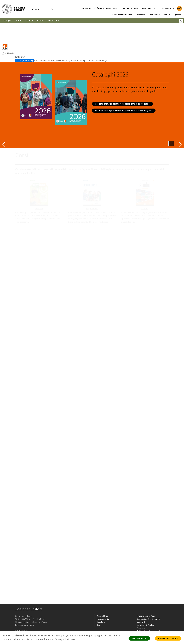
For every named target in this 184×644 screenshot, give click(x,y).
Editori (18, 15)
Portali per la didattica (122, 10)
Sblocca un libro (149, 3)
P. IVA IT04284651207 (24, 625)
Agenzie (177, 10)
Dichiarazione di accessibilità (148, 606)
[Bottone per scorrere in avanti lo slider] (180, 119)
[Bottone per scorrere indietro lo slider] (4, 119)
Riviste (40, 15)
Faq (99, 600)
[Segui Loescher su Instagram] (22, 615)
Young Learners (87, 35)
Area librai (101, 597)
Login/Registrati (168, 3)
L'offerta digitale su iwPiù (106, 3)
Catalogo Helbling (24, 35)
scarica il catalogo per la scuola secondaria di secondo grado (124, 85)
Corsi (37, 35)
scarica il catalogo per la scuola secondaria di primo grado (122, 79)
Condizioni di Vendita (145, 600)
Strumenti (86, 3)
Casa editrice (103, 591)
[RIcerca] (52, 7)
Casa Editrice (53, 15)
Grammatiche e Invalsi (51, 35)
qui (106, 636)
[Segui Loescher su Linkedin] (27, 615)
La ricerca (140, 10)
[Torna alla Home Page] (3, 28)
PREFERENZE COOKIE (168, 638)
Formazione (154, 10)
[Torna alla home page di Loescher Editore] (13, 6)
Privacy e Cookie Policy (146, 591)
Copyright (141, 597)
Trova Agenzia (103, 594)
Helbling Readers (70, 35)
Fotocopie (141, 603)
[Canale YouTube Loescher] (31, 615)
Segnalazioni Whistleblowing (148, 594)
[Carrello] (181, 15)
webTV (167, 10)
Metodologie (101, 35)
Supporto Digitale (130, 3)
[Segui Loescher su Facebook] (18, 615)
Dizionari (29, 15)
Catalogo (6, 15)
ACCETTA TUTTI (139, 638)
